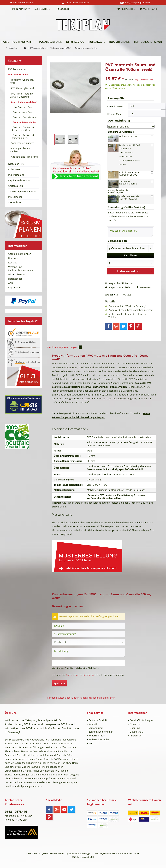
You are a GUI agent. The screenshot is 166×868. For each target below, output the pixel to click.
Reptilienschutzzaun (19, 180)
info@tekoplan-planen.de (138, 3)
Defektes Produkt (98, 720)
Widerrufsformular (99, 739)
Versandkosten (76, 853)
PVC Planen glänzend (22, 88)
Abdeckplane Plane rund (24, 157)
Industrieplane (16, 175)
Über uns (13, 258)
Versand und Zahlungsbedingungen (21, 268)
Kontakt (12, 263)
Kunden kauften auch (59, 698)
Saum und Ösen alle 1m (24, 122)
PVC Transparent (17, 69)
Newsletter (136, 724)
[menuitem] (7, 9)
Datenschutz (15, 279)
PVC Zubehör (15, 197)
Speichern (59, 683)
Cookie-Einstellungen (20, 254)
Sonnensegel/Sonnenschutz (23, 191)
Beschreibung (55, 347)
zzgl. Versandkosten (144, 80)
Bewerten (143, 287)
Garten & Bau (16, 186)
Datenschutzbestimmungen (81, 675)
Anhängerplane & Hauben (20, 150)
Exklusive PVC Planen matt (22, 81)
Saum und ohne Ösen (22, 112)
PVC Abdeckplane (18, 75)
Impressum (14, 287)
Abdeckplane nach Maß (24, 102)
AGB (11, 283)
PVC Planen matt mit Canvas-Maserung (21, 95)
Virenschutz (15, 202)
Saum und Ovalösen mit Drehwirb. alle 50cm (23, 129)
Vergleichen (113, 283)
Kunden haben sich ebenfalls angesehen (93, 698)
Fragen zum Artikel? (118, 287)
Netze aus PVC (16, 164)
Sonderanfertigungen (22, 143)
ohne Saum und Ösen (22, 107)
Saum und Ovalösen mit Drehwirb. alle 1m (23, 136)
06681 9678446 (16, 812)
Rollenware (14, 169)
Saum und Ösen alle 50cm (24, 117)
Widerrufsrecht (17, 274)
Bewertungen (72, 347)
